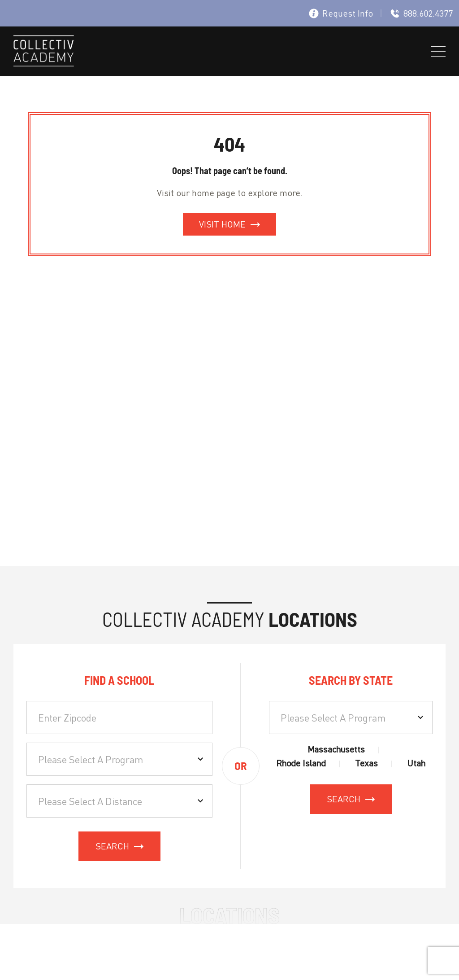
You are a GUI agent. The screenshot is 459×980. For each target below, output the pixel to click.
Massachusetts (336, 750)
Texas (366, 763)
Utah (416, 763)
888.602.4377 (421, 13)
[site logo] (44, 53)
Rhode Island (301, 763)
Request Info (341, 13)
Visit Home (222, 224)
